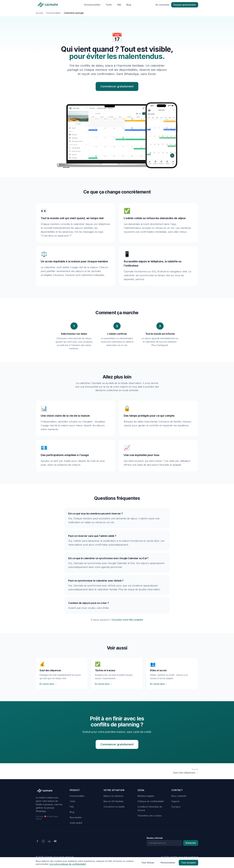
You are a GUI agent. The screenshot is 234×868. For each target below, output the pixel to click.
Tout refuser (148, 863)
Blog (129, 5)
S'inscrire (191, 843)
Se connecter (162, 5)
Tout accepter (188, 863)
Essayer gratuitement (185, 5)
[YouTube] (55, 841)
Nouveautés (76, 817)
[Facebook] (37, 841)
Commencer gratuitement (117, 86)
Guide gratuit (76, 823)
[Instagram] (43, 841)
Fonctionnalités (92, 5)
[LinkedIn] (49, 841)
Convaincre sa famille (114, 807)
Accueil (39, 13)
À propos (176, 807)
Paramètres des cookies (150, 816)
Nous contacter (179, 796)
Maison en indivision (113, 796)
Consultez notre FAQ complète (127, 620)
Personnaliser (168, 863)
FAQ (119, 5)
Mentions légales (146, 796)
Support (175, 801)
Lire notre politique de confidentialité (68, 864)
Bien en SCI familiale (113, 801)
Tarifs (109, 5)
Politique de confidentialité (151, 801)
